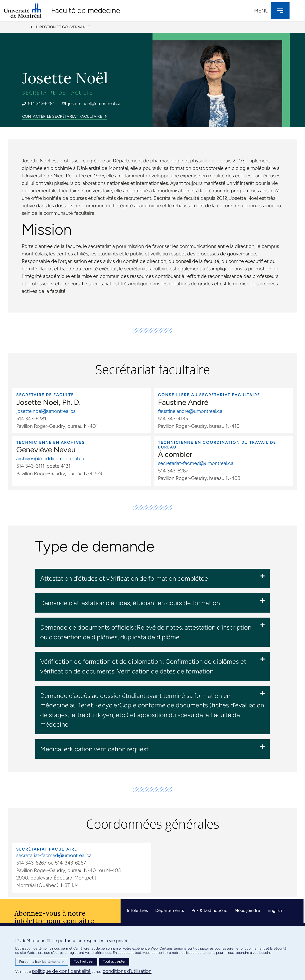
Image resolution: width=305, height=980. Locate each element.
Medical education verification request (94, 750)
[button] (152, 579)
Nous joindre (247, 911)
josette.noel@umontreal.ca (46, 412)
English (275, 911)
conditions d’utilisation (127, 971)
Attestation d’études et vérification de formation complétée (124, 579)
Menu (261, 11)
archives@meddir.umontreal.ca (50, 459)
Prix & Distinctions (209, 911)
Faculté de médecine (86, 10)
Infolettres (137, 911)
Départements (170, 911)
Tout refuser (84, 961)
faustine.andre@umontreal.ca (190, 412)
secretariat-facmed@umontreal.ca (196, 464)
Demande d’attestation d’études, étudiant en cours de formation (130, 603)
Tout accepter (114, 961)
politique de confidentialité (61, 971)
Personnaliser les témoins (42, 962)
